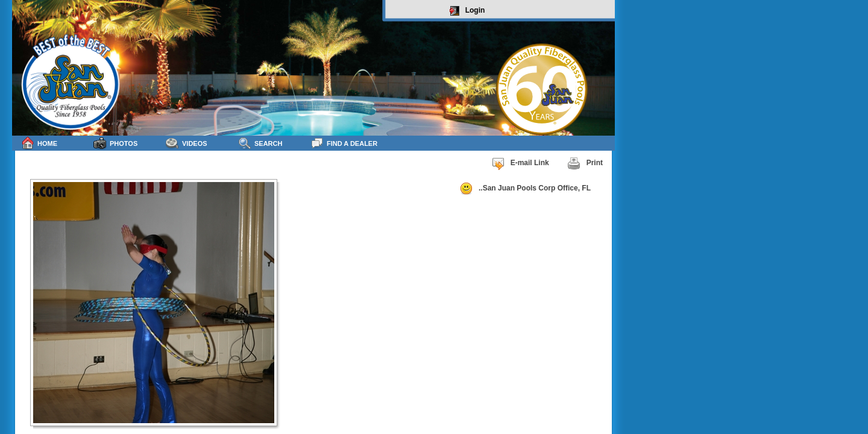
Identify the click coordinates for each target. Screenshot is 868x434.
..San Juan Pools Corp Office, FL (525, 189)
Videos (187, 143)
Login (467, 11)
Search (260, 143)
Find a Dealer (344, 143)
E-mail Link (520, 163)
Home (39, 143)
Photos (115, 143)
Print (585, 163)
